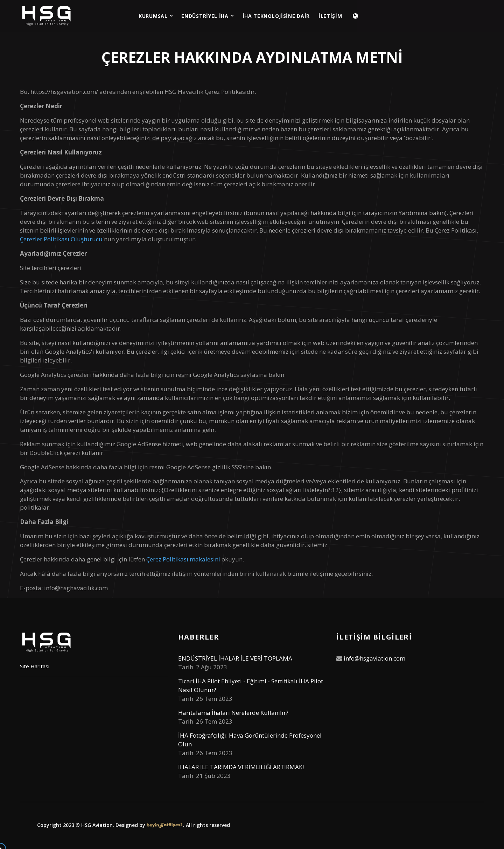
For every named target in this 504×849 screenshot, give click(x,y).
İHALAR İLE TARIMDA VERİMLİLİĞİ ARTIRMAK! (241, 767)
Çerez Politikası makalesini (183, 559)
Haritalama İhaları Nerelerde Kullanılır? (233, 713)
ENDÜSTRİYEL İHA (207, 16)
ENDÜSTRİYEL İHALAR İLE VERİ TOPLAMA (235, 658)
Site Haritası (35, 666)
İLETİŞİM (330, 16)
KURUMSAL (156, 16)
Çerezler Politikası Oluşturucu (61, 239)
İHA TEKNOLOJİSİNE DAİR (276, 16)
